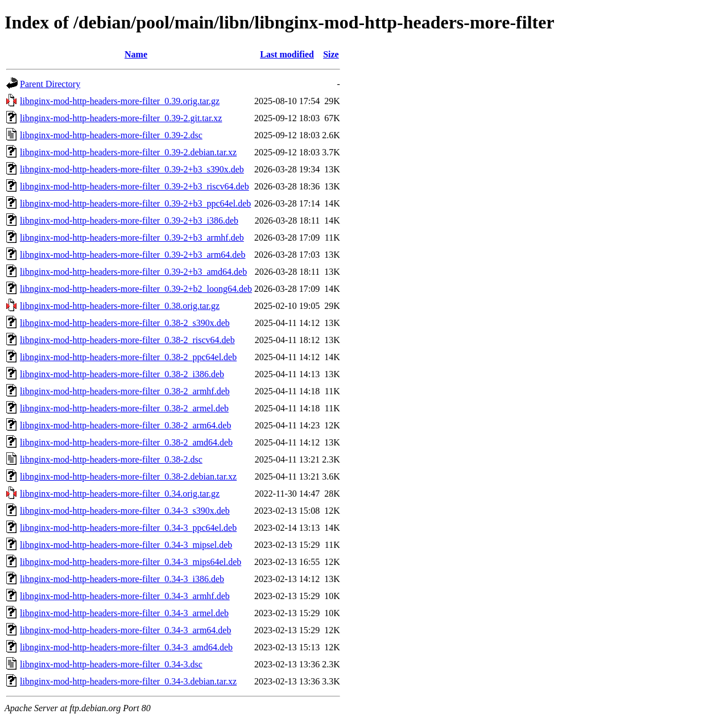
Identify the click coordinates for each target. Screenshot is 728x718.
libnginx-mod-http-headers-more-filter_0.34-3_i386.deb (122, 579)
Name (136, 54)
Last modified (287, 54)
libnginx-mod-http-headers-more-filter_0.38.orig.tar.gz (120, 306)
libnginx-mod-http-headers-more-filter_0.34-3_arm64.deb (125, 630)
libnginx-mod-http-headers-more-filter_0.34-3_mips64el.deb (131, 562)
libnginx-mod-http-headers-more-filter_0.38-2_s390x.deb (125, 323)
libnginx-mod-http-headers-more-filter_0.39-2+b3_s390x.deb (132, 169)
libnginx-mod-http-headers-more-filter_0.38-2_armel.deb (124, 408)
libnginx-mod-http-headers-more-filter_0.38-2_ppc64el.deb (128, 357)
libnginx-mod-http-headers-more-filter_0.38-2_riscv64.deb (127, 340)
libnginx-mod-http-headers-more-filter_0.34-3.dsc (111, 664)
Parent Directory (50, 84)
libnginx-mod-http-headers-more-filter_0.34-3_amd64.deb (126, 647)
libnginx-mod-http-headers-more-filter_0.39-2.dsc (111, 135)
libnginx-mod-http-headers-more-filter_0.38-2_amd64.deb (126, 442)
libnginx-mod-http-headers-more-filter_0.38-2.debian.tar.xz (128, 476)
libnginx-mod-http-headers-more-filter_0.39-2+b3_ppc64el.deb (135, 203)
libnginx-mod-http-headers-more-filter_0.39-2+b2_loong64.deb (136, 289)
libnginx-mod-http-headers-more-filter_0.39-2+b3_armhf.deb (132, 238)
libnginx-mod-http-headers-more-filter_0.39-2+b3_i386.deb (129, 220)
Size (331, 54)
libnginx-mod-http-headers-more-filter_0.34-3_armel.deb (124, 613)
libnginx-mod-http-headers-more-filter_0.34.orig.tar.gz (120, 494)
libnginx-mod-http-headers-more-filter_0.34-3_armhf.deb (125, 596)
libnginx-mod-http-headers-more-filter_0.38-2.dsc (111, 459)
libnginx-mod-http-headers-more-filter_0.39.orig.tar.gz (120, 101)
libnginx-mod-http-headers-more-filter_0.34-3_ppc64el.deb (128, 528)
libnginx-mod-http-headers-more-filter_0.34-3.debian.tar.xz (128, 681)
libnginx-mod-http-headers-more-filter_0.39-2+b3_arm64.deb (133, 255)
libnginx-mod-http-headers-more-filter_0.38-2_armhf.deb (125, 391)
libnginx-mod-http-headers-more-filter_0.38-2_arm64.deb (125, 425)
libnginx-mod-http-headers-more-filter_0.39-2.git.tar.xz (121, 118)
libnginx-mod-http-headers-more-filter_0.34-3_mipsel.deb (126, 545)
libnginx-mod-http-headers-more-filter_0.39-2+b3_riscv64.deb (135, 186)
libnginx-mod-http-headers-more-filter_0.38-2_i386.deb (122, 374)
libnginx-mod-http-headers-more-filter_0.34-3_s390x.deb (125, 511)
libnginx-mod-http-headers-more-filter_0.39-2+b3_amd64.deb (133, 272)
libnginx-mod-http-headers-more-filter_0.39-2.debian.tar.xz (128, 152)
